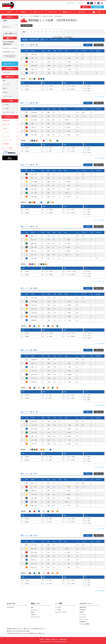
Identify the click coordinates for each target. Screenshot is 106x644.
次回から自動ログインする (10, 34)
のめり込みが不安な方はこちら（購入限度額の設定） (10, 56)
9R (61, 32)
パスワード (6, 27)
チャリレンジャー (7, 140)
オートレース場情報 (8, 148)
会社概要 (47, 639)
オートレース (6, 84)
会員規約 (42, 639)
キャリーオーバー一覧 (8, 112)
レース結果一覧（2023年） (47, 16)
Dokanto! (5, 92)
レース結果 (6, 108)
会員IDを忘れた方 (7, 44)
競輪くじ (5, 88)
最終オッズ (99, 45)
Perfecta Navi (6, 124)
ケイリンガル (6, 136)
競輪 (4, 80)
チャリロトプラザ (7, 96)
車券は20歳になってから (9, 52)
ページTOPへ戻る (100, 96)
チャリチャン (6, 132)
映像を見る (88, 45)
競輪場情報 (6, 144)
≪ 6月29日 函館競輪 (57, 37)
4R (42, 32)
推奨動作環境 (63, 639)
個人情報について (55, 639)
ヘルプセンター (80, 3)
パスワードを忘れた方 (8, 42)
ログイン (10, 38)
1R (31, 32)
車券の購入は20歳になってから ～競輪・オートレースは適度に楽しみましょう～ (27, 629)
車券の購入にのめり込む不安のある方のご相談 (18, 631)
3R (38, 32)
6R (50, 32)
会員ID (5, 21)
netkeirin (5, 128)
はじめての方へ (71, 3)
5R (46, 32)
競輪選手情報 (6, 121)
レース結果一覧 (27, 26)
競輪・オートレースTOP (26, 16)
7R (53, 32)
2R (35, 32)
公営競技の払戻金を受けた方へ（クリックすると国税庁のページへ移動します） (26, 633)
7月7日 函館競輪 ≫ (68, 37)
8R (57, 32)
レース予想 (6, 104)
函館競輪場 (36, 16)
